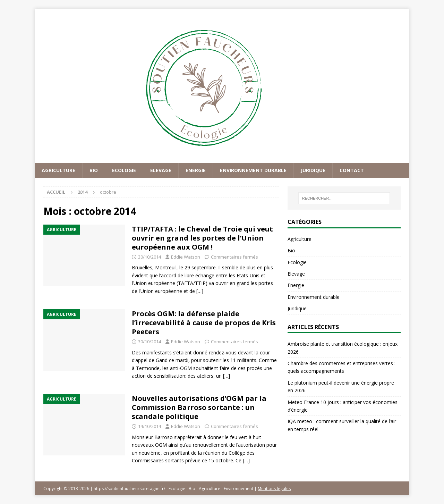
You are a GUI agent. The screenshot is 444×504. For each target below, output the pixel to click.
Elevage (161, 170)
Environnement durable (253, 170)
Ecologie (124, 170)
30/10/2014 (150, 257)
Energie (196, 170)
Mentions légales (274, 489)
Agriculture (58, 170)
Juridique (313, 170)
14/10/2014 (150, 426)
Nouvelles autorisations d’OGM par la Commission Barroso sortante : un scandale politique (199, 407)
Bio (94, 170)
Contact (352, 170)
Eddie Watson (186, 257)
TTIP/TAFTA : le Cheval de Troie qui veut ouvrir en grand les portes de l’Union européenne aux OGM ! (202, 238)
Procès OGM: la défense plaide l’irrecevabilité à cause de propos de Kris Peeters (204, 323)
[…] (200, 291)
